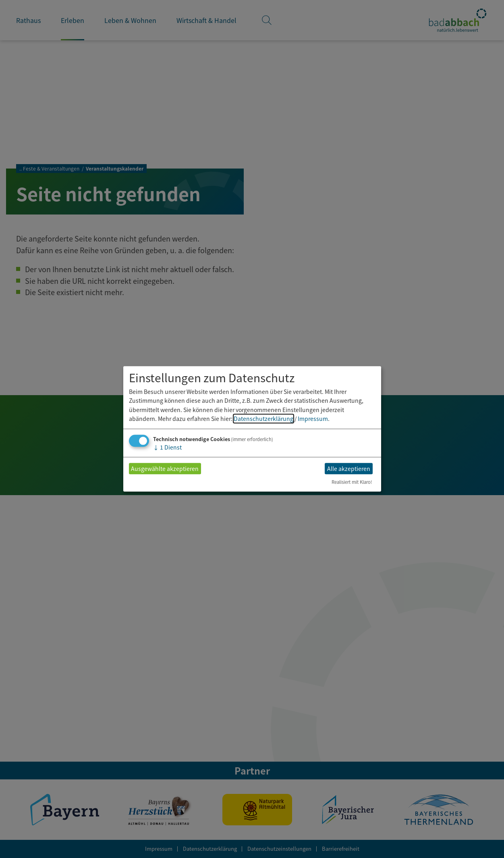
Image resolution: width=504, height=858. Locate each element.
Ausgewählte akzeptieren (165, 469)
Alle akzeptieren (349, 469)
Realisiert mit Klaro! (352, 482)
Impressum (313, 419)
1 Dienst (167, 448)
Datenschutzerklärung (263, 419)
